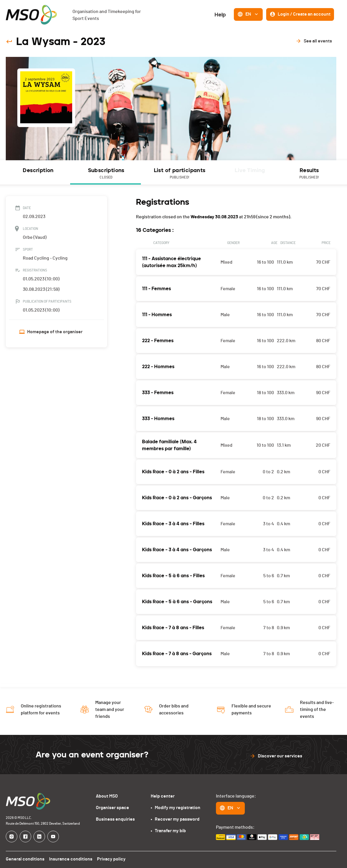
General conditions (25, 859)
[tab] (38, 172)
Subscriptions (106, 174)
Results (309, 174)
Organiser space (114, 808)
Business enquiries (116, 819)
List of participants (179, 174)
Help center (163, 796)
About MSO (108, 796)
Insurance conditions (70, 859)
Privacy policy (110, 859)
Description (38, 170)
